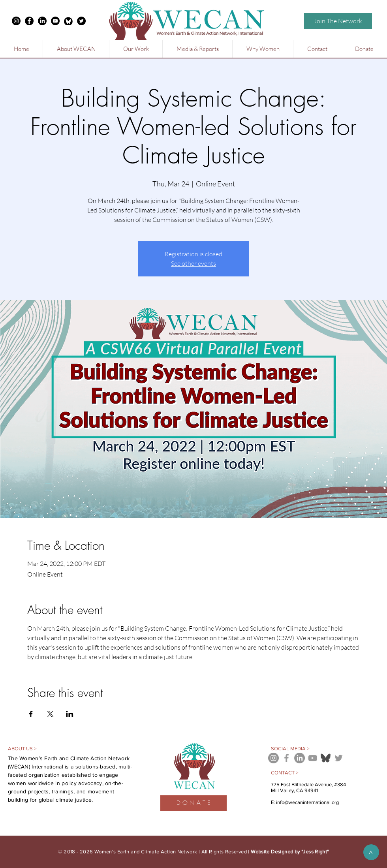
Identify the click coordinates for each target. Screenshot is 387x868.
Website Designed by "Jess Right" (290, 852)
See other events (193, 263)
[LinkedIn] (42, 21)
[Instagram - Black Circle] (16, 21)
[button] (76, 49)
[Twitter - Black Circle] (81, 21)
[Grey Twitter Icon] (339, 758)
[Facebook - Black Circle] (29, 21)
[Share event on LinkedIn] (70, 714)
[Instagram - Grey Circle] (273, 758)
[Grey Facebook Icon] (286, 758)
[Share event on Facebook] (31, 714)
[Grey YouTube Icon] (313, 758)
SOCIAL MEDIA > (290, 749)
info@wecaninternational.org (307, 802)
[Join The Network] (338, 21)
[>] (371, 852)
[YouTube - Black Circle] (55, 21)
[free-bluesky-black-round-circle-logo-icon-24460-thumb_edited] (68, 21)
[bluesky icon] (326, 758)
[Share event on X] (50, 714)
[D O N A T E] (193, 803)
